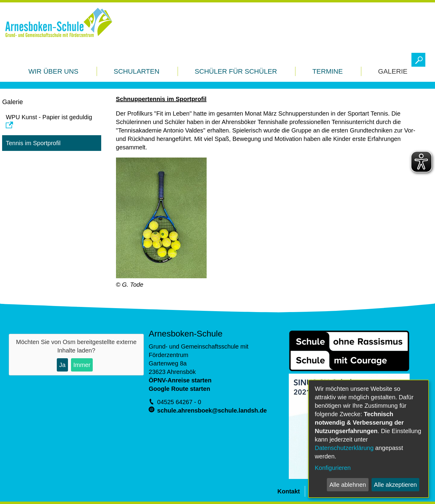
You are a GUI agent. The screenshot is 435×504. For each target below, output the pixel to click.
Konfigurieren (333, 468)
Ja (62, 365)
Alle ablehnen (348, 485)
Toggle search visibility (420, 58)
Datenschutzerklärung (344, 448)
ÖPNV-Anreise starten (180, 380)
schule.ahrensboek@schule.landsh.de (212, 410)
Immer (82, 365)
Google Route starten (179, 389)
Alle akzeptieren (395, 485)
